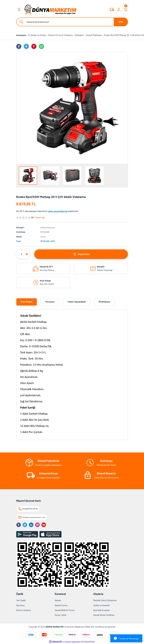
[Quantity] (23, 254)
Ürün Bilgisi (27, 302)
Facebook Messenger (126, 638)
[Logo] (50, 10)
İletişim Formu (61, 605)
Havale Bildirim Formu (65, 610)
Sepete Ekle (81, 254)
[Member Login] (119, 10)
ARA (121, 22)
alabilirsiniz (63, 211)
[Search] (72, 22)
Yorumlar (50, 302)
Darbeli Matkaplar (48, 227)
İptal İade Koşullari (102, 610)
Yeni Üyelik (21, 600)
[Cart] (126, 10)
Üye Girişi (20, 605)
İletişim (58, 600)
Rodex (43, 237)
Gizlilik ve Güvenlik (102, 605)
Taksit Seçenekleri (77, 302)
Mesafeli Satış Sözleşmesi (105, 600)
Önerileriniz (105, 302)
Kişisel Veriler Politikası (104, 615)
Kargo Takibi (61, 615)
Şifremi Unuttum (24, 610)
